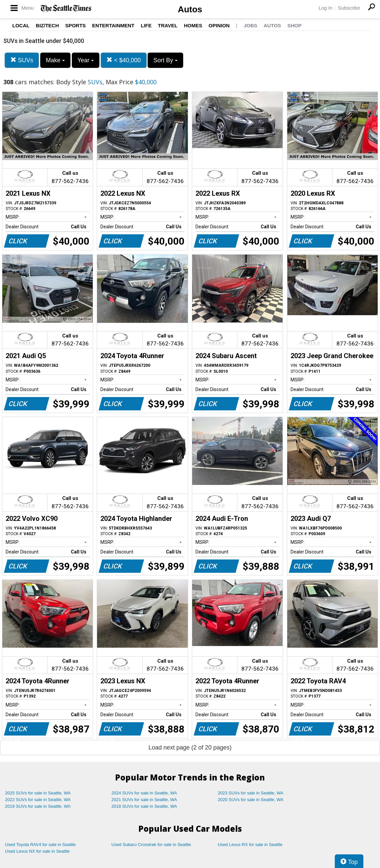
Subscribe (349, 8)
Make (55, 60)
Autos (190, 9)
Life (146, 25)
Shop (294, 25)
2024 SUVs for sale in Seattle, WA (144, 793)
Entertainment (113, 25)
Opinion (219, 25)
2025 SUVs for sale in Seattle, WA (38, 793)
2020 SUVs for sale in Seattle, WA (251, 800)
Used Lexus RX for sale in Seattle (250, 845)
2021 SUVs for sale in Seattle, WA (144, 800)
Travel (168, 25)
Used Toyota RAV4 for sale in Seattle (40, 845)
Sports (75, 25)
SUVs (22, 60)
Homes (193, 25)
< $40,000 (124, 60)
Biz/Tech (47, 25)
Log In (325, 8)
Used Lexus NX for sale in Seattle (37, 851)
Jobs (251, 25)
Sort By (165, 60)
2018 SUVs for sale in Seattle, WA (144, 806)
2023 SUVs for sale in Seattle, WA (251, 793)
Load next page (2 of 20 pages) (190, 748)
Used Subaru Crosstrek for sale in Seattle (151, 845)
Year (86, 60)
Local (21, 25)
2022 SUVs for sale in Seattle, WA (38, 800)
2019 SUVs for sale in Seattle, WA (38, 806)
